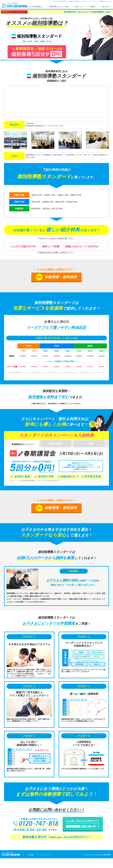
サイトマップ (46, 855)
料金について (79, 7)
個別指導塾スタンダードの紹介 (59, 7)
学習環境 (93, 7)
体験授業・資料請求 (56, 277)
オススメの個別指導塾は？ (35, 7)
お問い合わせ (106, 7)
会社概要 (31, 855)
